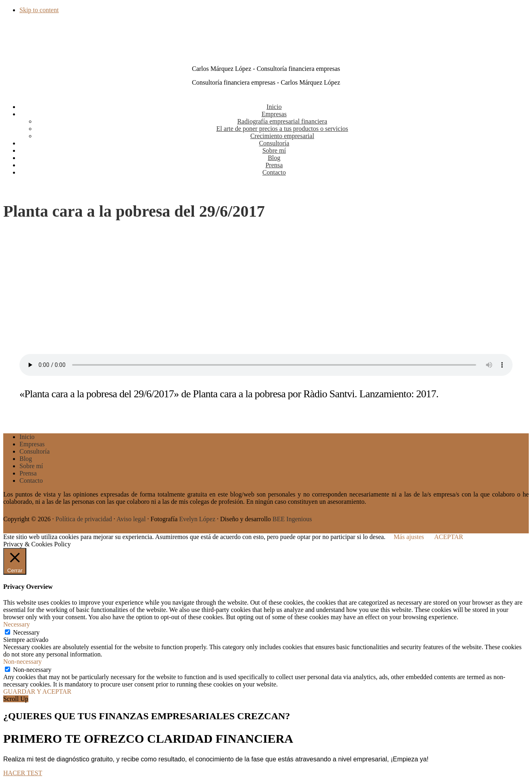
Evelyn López (197, 519)
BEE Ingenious (292, 519)
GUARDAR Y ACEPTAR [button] (37, 692)
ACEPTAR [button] (449, 537)
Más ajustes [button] (409, 537)
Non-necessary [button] (22, 662)
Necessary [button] (17, 624)
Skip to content (39, 10)
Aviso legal (131, 519)
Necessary (26, 632)
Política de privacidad (84, 519)
